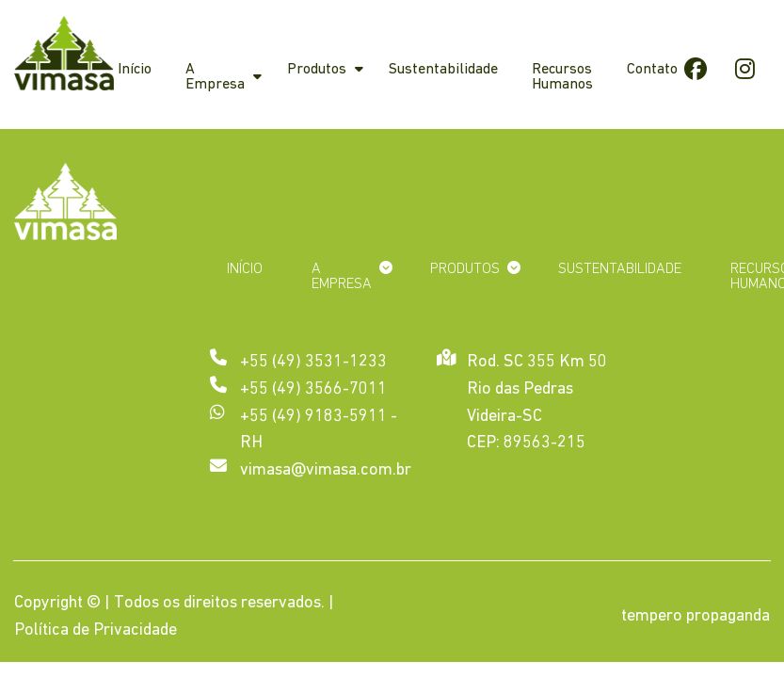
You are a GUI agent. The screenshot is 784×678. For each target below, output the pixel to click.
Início (135, 70)
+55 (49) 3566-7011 (313, 389)
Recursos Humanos (562, 77)
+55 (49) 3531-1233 (313, 362)
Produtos (317, 70)
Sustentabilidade (443, 70)
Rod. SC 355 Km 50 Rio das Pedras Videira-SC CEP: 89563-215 (537, 401)
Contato (652, 70)
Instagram (744, 68)
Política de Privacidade (96, 630)
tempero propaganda (696, 616)
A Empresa (215, 77)
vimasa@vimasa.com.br (326, 470)
